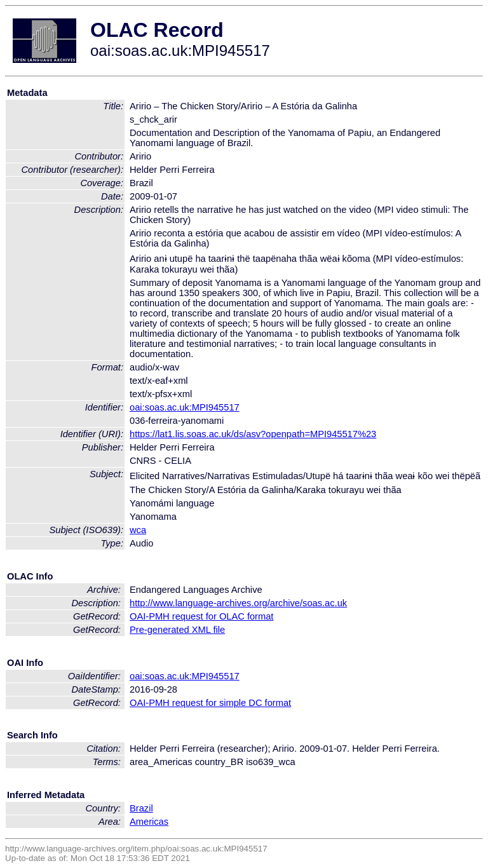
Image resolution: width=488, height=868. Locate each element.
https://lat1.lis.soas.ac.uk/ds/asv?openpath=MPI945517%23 (253, 434)
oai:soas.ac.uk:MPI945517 (185, 407)
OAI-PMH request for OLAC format (201, 616)
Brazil (141, 808)
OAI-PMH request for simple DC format (210, 703)
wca (138, 530)
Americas (149, 822)
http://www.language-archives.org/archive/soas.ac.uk (238, 603)
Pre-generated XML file (177, 630)
